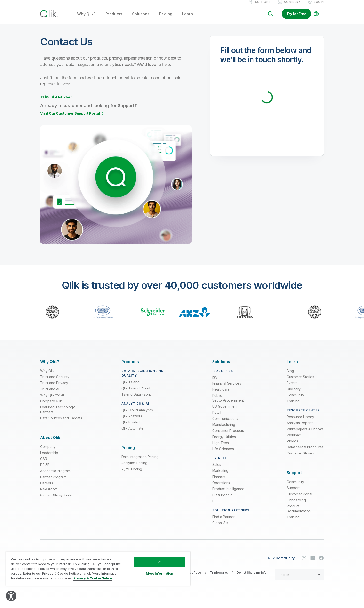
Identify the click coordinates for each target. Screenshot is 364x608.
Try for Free (296, 19)
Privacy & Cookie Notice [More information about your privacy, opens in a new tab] (93, 578)
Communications (225, 424)
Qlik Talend (131, 387)
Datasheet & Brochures (305, 452)
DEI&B (45, 470)
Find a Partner (223, 522)
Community (295, 400)
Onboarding (296, 505)
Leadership (49, 458)
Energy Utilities (224, 442)
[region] (98, 569)
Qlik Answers (132, 421)
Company (292, 7)
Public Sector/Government (228, 403)
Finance (219, 482)
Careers (47, 488)
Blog (290, 376)
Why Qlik (47, 376)
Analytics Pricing (134, 468)
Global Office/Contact (57, 500)
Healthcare (221, 394)
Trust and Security (55, 382)
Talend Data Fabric (137, 399)
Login (319, 7)
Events (292, 388)
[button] (300, 580)
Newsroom (49, 494)
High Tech (221, 448)
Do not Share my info (252, 578)
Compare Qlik (51, 406)
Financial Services (227, 388)
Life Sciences (223, 454)
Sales (217, 470)
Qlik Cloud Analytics (137, 415)
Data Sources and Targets (61, 423)
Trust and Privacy (54, 388)
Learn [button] (187, 19)
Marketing (220, 476)
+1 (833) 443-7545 (61, 102)
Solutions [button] (141, 19)
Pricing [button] (166, 19)
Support (263, 7)
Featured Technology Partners (58, 415)
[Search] (271, 19)
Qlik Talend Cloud (136, 393)
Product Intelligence (228, 494)
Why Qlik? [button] (86, 19)
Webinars (294, 440)
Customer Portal (299, 499)
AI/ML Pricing (132, 474)
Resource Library (300, 422)
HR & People (222, 500)
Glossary (294, 394)
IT (214, 506)
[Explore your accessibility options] (11, 596)
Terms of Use (191, 578)
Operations (221, 488)
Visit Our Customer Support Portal (70, 119)
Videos (292, 446)
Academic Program (55, 476)
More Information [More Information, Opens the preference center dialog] (159, 573)
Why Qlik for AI (52, 400)
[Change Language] (316, 19)
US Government (225, 411)
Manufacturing (224, 430)
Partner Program (53, 482)
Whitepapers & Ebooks (305, 434)
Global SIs (220, 528)
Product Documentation (299, 514)
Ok (159, 562)
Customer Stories (300, 382)
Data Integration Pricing (140, 462)
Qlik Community (281, 563)
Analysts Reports (300, 428)
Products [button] (114, 19)
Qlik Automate (132, 433)
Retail (217, 417)
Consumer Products (228, 436)
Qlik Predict (131, 427)
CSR (44, 464)
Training (293, 406)
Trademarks (219, 578)
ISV (215, 382)
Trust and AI (50, 394)
